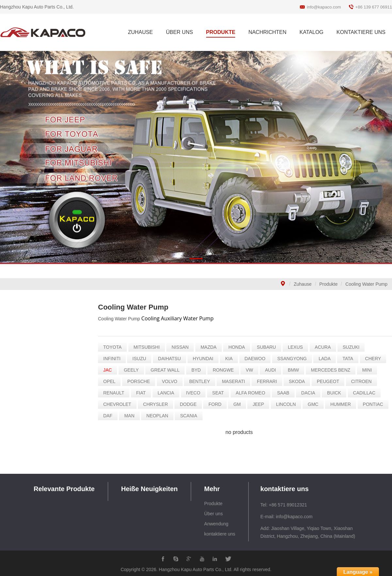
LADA (326, 359)
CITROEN (363, 381)
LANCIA (167, 393)
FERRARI (268, 381)
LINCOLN (287, 404)
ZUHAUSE (140, 32)
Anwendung (216, 524)
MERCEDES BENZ (332, 370)
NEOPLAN (159, 416)
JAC (109, 370)
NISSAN (181, 347)
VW (251, 370)
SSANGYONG (293, 359)
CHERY (375, 359)
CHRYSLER (157, 404)
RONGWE (225, 370)
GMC (314, 404)
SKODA (298, 381)
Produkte (329, 284)
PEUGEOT (329, 381)
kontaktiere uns (220, 534)
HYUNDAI (204, 359)
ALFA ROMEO (252, 393)
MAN (131, 416)
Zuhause (302, 284)
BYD (197, 370)
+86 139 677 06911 (374, 7)
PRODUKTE (221, 32)
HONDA (238, 347)
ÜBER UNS (180, 32)
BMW (295, 370)
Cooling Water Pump (366, 284)
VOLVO (171, 381)
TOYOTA (114, 347)
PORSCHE (140, 381)
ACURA (324, 347)
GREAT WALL (166, 370)
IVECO (195, 393)
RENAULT (115, 393)
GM (238, 404)
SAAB (284, 393)
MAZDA (210, 347)
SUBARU (268, 347)
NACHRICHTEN (267, 32)
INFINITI (113, 359)
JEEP (260, 404)
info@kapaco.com (324, 7)
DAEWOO (256, 359)
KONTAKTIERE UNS (361, 32)
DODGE (189, 404)
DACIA (310, 393)
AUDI (272, 370)
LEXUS (297, 347)
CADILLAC (366, 393)
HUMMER (342, 404)
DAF (109, 416)
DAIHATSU (171, 359)
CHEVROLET (119, 404)
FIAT (142, 393)
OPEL (111, 381)
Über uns (213, 514)
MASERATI (235, 381)
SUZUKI (352, 347)
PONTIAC (374, 404)
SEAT (220, 393)
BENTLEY (201, 381)
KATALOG (311, 32)
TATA (349, 359)
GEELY (133, 370)
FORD (216, 404)
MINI (368, 370)
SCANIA (190, 416)
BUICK (335, 393)
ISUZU (140, 359)
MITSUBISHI (148, 347)
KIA (230, 359)
